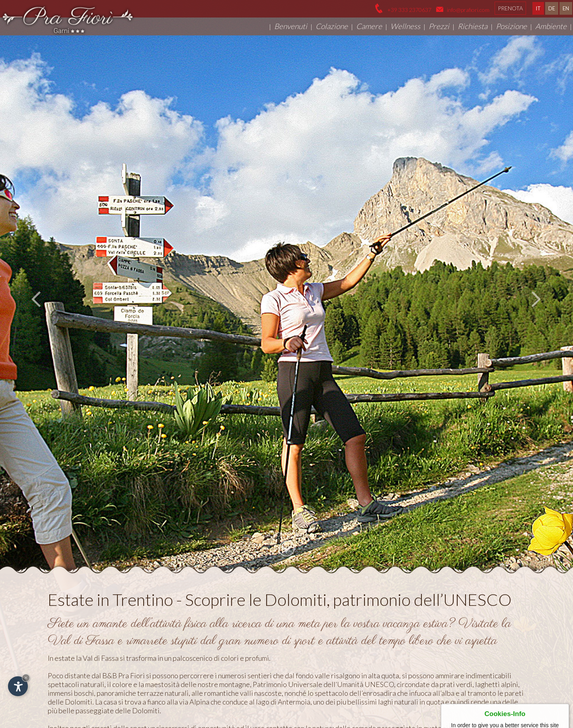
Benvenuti (291, 26)
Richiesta (473, 26)
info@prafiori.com (468, 10)
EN (566, 8)
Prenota (510, 8)
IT (538, 8)
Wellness (405, 26)
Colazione (332, 26)
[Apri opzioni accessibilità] (18, 686)
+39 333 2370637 (409, 10)
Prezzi (439, 26)
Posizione (511, 26)
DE (552, 8)
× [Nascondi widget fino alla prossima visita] (26, 678)
